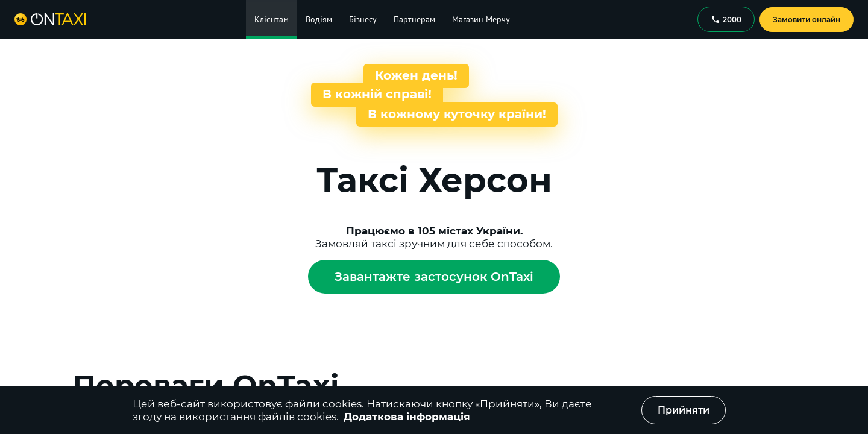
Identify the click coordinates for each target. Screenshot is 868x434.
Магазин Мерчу (481, 19)
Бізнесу (363, 19)
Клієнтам (272, 19)
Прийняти (684, 410)
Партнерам (414, 19)
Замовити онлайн (807, 20)
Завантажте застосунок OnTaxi (434, 277)
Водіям (319, 19)
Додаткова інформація (407, 417)
